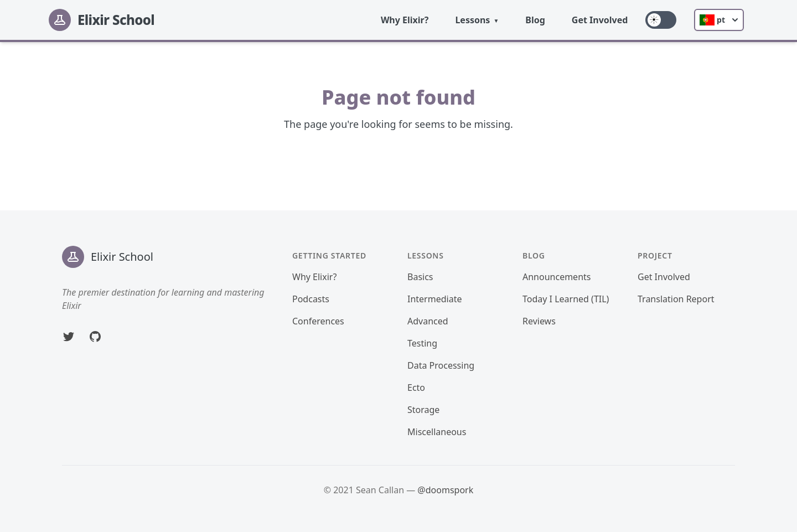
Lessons (472, 20)
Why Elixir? (405, 20)
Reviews (539, 321)
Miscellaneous (437, 432)
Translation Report (676, 299)
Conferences (318, 321)
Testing (422, 343)
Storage (423, 410)
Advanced (428, 321)
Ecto (416, 388)
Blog (535, 20)
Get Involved (600, 20)
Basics (420, 277)
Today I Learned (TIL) (566, 299)
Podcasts (311, 299)
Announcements (557, 277)
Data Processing (441, 365)
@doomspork (445, 490)
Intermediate (434, 299)
